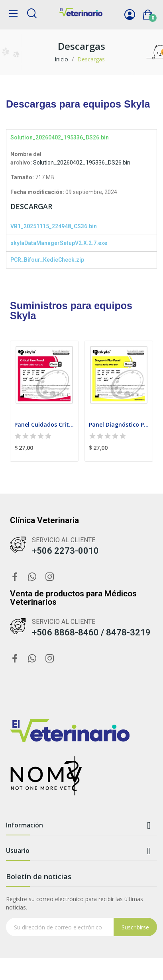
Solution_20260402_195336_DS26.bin (82, 163)
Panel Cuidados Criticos (44, 424)
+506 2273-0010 (65, 551)
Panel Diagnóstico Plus (119, 424)
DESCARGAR (31, 206)
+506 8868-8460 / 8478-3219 (91, 632)
